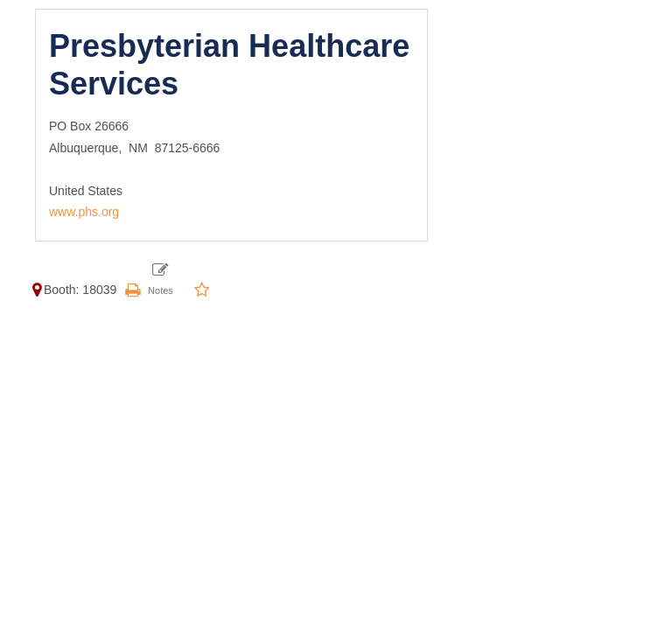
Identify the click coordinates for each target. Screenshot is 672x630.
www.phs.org (84, 212)
